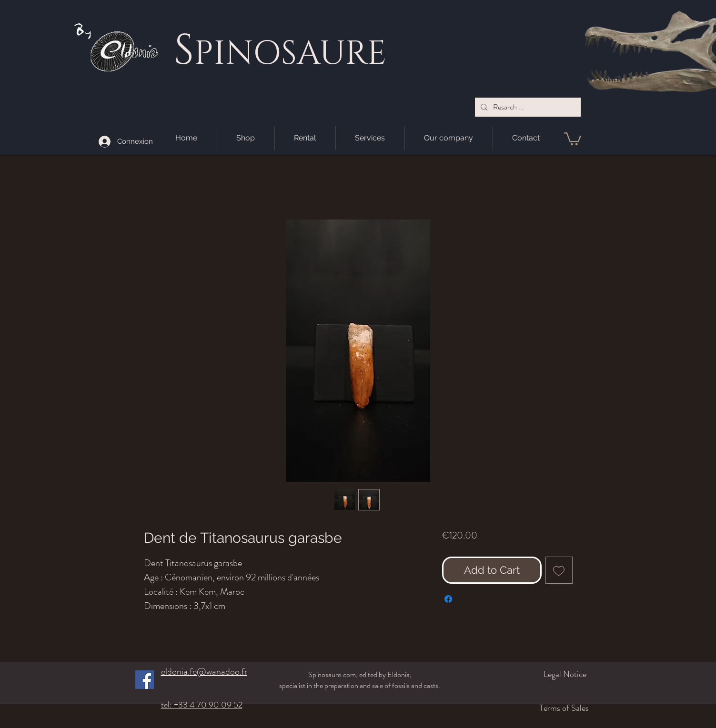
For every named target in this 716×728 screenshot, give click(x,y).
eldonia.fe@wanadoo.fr (204, 672)
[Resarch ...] (527, 107)
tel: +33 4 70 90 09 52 (202, 705)
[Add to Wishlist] (559, 570)
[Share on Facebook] (448, 599)
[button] (573, 138)
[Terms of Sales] (531, 708)
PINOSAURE (290, 54)
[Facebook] (145, 680)
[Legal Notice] (536, 674)
